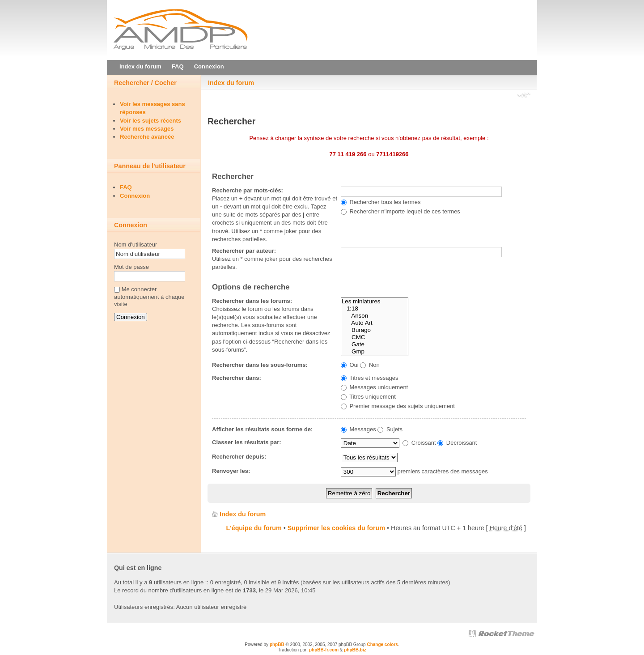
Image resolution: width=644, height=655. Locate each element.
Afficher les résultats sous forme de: (262, 429)
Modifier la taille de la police (524, 96)
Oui (350, 365)
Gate (375, 345)
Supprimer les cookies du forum (336, 528)
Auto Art (375, 323)
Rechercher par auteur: (244, 251)
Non (370, 365)
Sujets (390, 429)
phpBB (277, 644)
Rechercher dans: (237, 378)
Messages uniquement (374, 387)
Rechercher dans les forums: (252, 301)
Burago (375, 330)
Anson (375, 316)
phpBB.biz (355, 650)
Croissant (419, 443)
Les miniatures (375, 302)
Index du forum (231, 83)
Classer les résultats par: (247, 442)
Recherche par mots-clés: (248, 190)
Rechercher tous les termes (381, 202)
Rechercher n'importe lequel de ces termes (400, 211)
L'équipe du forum (254, 528)
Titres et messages (370, 378)
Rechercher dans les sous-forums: (260, 365)
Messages (358, 429)
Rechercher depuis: (239, 457)
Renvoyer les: (231, 471)
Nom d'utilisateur (136, 245)
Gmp (375, 352)
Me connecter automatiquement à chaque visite (149, 297)
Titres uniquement (368, 397)
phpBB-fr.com (324, 650)
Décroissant (457, 443)
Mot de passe (131, 267)
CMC (375, 337)
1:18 (375, 309)
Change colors (382, 644)
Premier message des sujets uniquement (398, 406)
